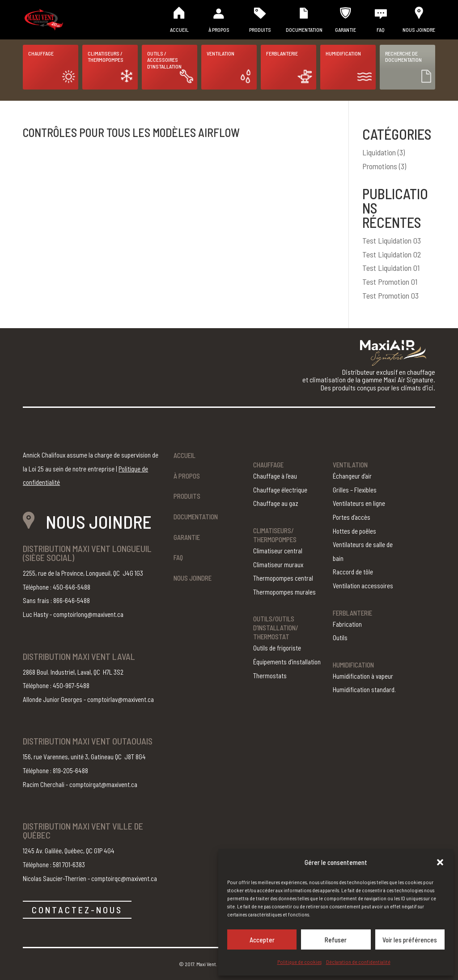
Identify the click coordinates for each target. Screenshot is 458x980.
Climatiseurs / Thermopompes (106, 56)
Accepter (262, 940)
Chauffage (41, 53)
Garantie (346, 30)
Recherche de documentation (403, 56)
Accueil (179, 30)
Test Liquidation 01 (391, 268)
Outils (340, 638)
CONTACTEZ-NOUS (77, 910)
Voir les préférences (410, 940)
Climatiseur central (278, 551)
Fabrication (347, 624)
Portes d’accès (352, 517)
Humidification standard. (364, 689)
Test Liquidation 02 (392, 254)
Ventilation (221, 53)
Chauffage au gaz (276, 503)
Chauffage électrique (280, 490)
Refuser (336, 940)
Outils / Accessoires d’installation (164, 60)
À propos (219, 30)
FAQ (381, 30)
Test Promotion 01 (390, 282)
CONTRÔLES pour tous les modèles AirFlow (131, 132)
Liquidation (379, 152)
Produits (260, 30)
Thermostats (270, 676)
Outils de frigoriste (277, 648)
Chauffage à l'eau (275, 476)
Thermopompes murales (284, 592)
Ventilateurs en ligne (359, 503)
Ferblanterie (282, 53)
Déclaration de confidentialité (358, 962)
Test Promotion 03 (390, 295)
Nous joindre (419, 30)
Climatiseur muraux (278, 565)
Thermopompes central (283, 578)
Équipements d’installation (287, 662)
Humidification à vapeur (363, 676)
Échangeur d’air (352, 476)
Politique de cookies (299, 962)
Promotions (380, 166)
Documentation (304, 30)
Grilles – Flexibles (355, 490)
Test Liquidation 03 (392, 240)
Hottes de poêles (354, 531)
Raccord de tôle (353, 572)
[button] (440, 862)
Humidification (343, 53)
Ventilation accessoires (363, 586)
